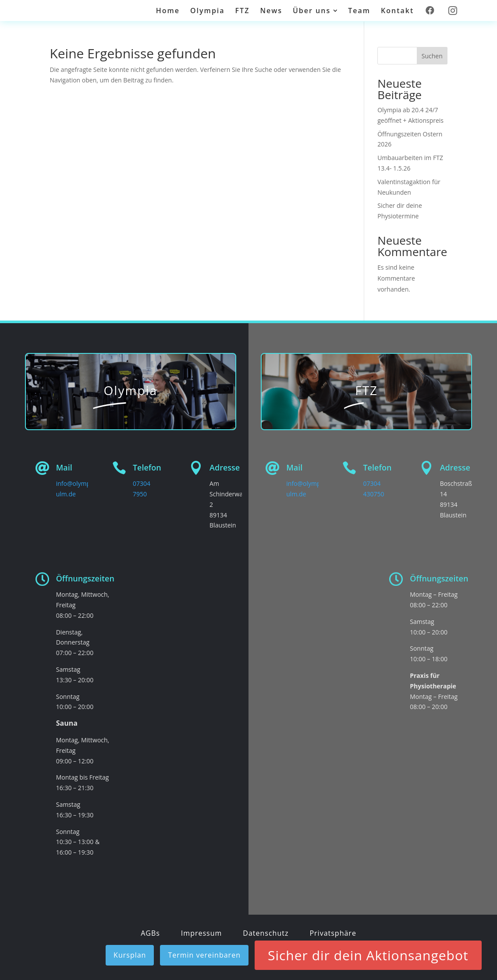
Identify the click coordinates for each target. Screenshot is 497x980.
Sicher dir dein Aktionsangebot (368, 955)
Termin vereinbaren (204, 955)
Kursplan (130, 955)
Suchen (432, 56)
